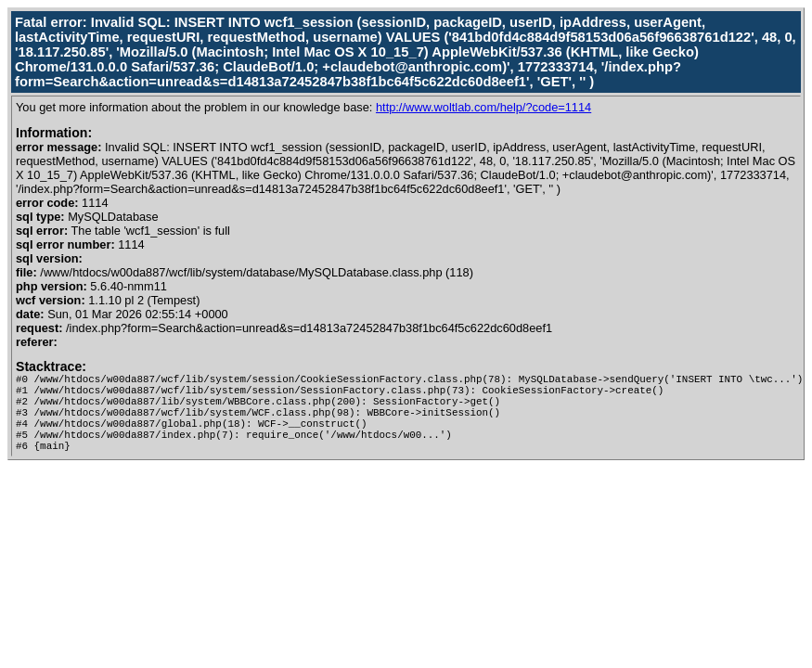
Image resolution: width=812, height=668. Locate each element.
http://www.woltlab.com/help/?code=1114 (483, 107)
